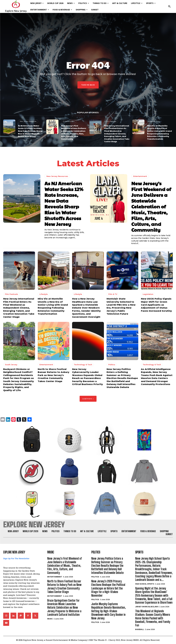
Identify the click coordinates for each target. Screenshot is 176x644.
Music (50, 619)
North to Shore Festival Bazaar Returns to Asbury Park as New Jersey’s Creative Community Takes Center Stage (53, 375)
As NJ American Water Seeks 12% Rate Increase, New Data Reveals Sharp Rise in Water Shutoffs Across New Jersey (30, 131)
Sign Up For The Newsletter (16, 559)
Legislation (148, 294)
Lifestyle (152, 121)
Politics (112, 365)
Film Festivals (111, 121)
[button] (169, 6)
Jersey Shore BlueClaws (147, 607)
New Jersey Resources (28, 121)
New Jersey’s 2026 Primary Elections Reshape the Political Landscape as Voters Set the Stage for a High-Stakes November (108, 588)
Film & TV (113, 294)
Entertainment (69, 121)
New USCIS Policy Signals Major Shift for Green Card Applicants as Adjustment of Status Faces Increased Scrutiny (156, 305)
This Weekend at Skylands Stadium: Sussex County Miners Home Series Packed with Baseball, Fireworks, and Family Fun (153, 618)
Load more (88, 399)
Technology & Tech (83, 365)
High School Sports (145, 584)
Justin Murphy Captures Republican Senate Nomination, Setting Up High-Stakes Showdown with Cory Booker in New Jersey (109, 611)
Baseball (140, 630)
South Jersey (11, 365)
